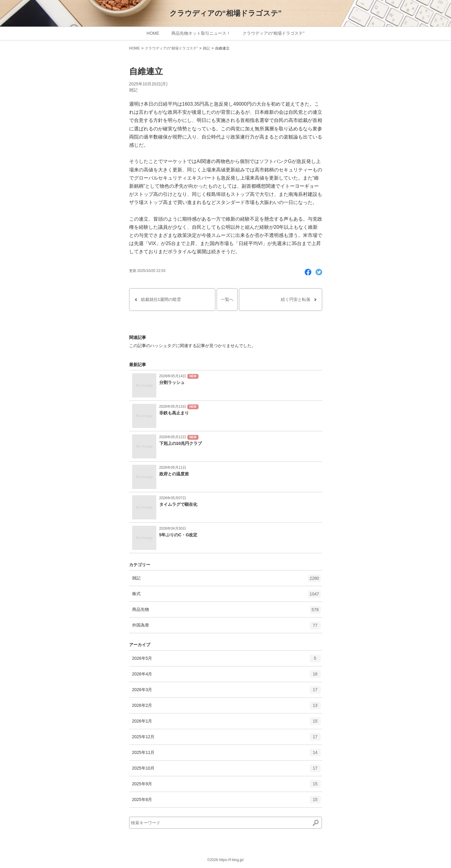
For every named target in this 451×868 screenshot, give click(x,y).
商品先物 (226, 612)
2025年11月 (226, 755)
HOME (153, 33)
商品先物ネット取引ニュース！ (201, 33)
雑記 (206, 48)
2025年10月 (226, 770)
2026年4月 (226, 676)
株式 (226, 596)
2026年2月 (226, 707)
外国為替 (226, 627)
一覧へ (227, 299)
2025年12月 (226, 739)
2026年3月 (226, 692)
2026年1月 (226, 723)
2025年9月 (226, 786)
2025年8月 (226, 802)
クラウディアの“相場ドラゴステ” (226, 13)
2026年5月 (226, 660)
